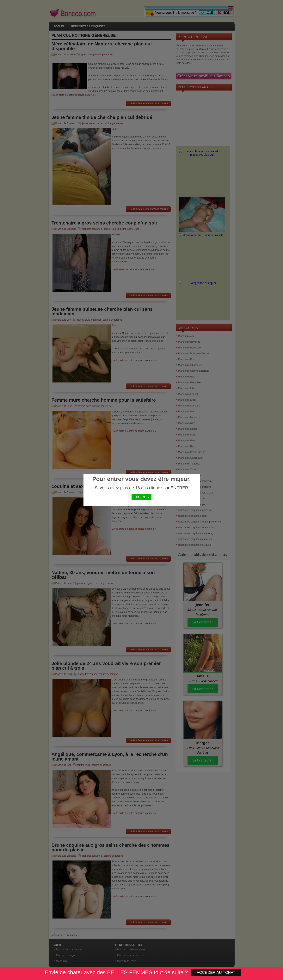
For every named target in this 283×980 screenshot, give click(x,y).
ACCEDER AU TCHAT (216, 972)
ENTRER (141, 497)
